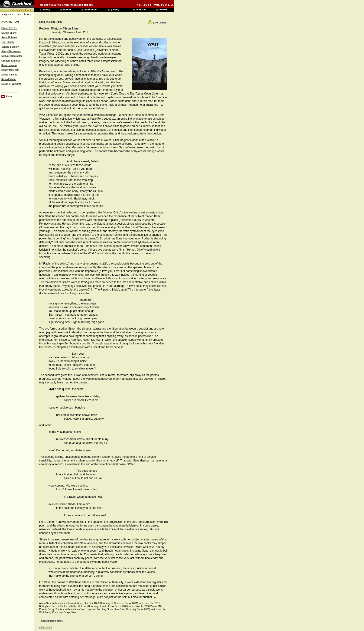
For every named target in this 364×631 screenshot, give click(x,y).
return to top (45, 627)
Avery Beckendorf (11, 51)
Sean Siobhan (9, 38)
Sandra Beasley (10, 47)
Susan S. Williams (11, 84)
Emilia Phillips (9, 75)
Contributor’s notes (52, 621)
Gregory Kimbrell (11, 61)
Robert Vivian (9, 79)
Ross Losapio (9, 65)
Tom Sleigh (8, 42)
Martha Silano (9, 33)
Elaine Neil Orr (9, 28)
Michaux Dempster (12, 56)
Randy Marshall (10, 70)
